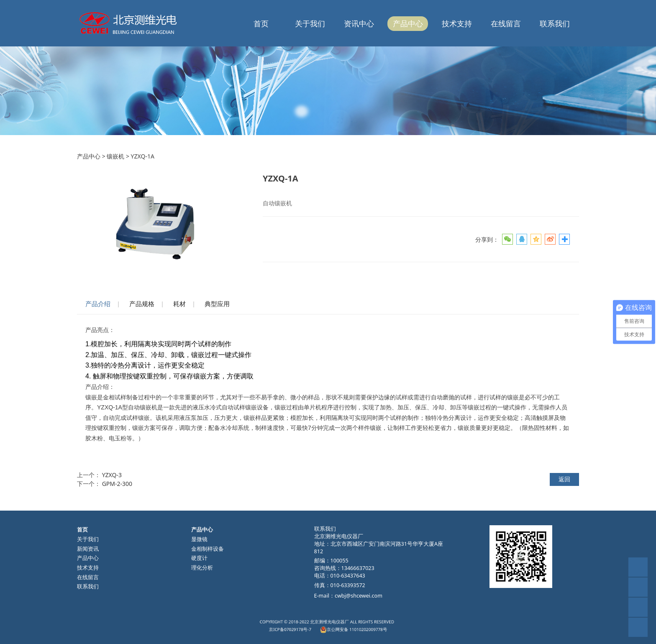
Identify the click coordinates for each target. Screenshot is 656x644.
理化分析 (202, 568)
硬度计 (199, 558)
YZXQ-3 (112, 475)
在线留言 (506, 23)
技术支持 (457, 23)
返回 (564, 479)
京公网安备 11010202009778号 (342, 628)
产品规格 (142, 304)
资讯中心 (359, 23)
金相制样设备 (208, 549)
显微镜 (199, 539)
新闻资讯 (88, 549)
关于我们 (310, 23)
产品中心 (408, 23)
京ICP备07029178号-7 (311, 628)
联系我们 (555, 23)
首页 (261, 23)
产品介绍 (98, 304)
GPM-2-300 (117, 484)
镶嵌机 (115, 156)
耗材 (179, 304)
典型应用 (217, 304)
